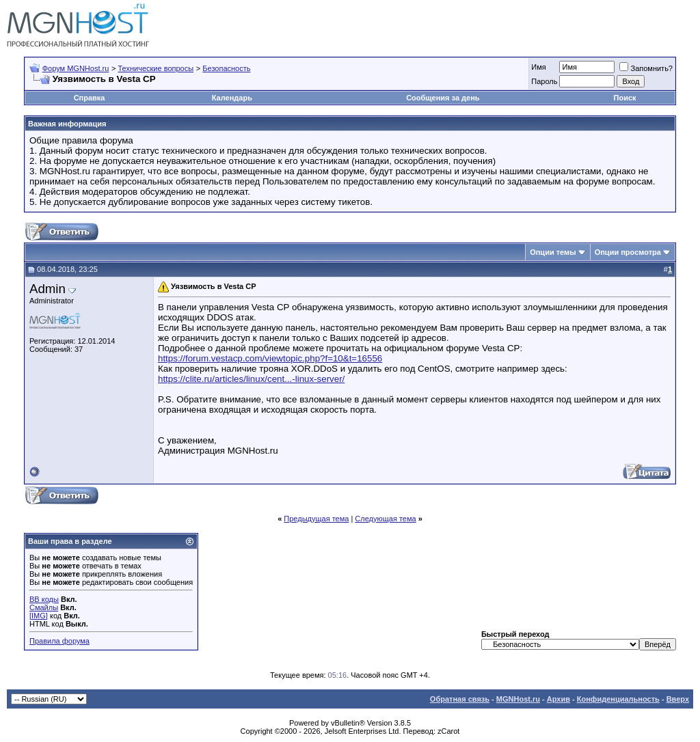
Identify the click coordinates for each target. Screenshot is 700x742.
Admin (48, 289)
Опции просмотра (628, 252)
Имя (538, 67)
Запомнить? (646, 68)
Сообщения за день (443, 98)
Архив (558, 699)
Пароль (544, 81)
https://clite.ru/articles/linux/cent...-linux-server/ (251, 379)
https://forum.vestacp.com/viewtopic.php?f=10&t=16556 (270, 358)
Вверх (678, 699)
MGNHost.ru (518, 699)
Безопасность (226, 68)
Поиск (625, 98)
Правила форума (59, 641)
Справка (90, 98)
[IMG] (39, 616)
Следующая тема (385, 519)
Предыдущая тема (316, 519)
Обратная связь (460, 699)
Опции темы (553, 252)
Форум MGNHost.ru (76, 68)
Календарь (232, 98)
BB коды (44, 599)
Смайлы (44, 607)
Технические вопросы (156, 68)
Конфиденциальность (618, 699)
